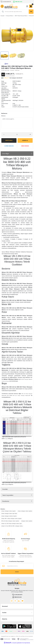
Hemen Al (25, 140)
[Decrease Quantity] (4, 134)
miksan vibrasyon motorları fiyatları (9, 516)
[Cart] (31, 6)
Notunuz (3, 116)
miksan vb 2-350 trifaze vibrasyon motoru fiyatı (12, 524)
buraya (6, 439)
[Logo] (11, 6)
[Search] (17, 12)
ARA (31, 11)
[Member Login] (27, 6)
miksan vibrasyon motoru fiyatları (25, 511)
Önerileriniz (6, 501)
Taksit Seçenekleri (8, 495)
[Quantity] (17, 134)
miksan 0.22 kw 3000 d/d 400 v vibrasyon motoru (12, 526)
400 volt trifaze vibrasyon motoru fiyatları (10, 521)
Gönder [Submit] (17, 572)
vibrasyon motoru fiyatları (27, 521)
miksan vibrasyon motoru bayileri (9, 511)
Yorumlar (5, 489)
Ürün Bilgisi (6, 153)
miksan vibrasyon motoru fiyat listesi (9, 513)
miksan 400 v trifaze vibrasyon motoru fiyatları (11, 519)
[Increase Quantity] (30, 134)
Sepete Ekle (9, 140)
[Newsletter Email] (17, 566)
